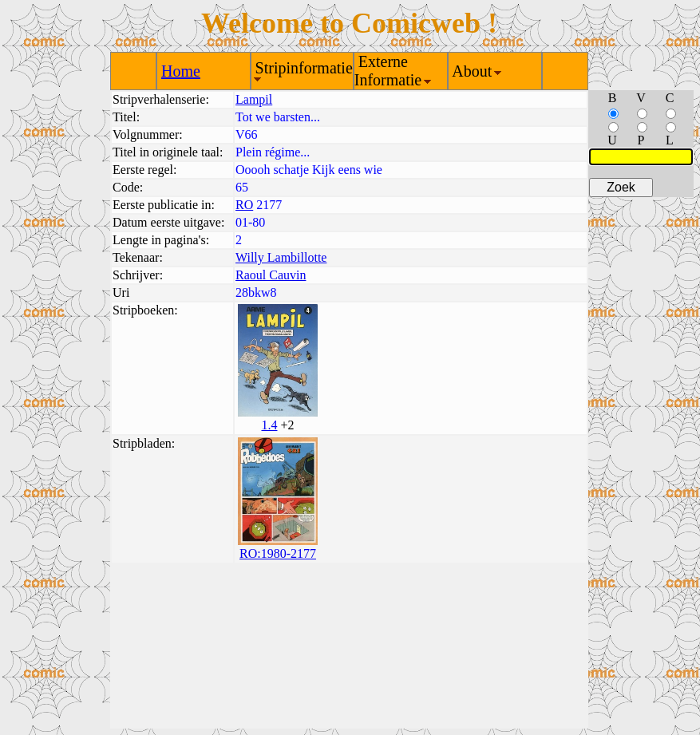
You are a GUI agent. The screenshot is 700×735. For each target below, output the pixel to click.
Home (181, 71)
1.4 (269, 425)
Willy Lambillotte (281, 257)
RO (244, 205)
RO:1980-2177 (278, 553)
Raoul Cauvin (271, 275)
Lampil (254, 99)
